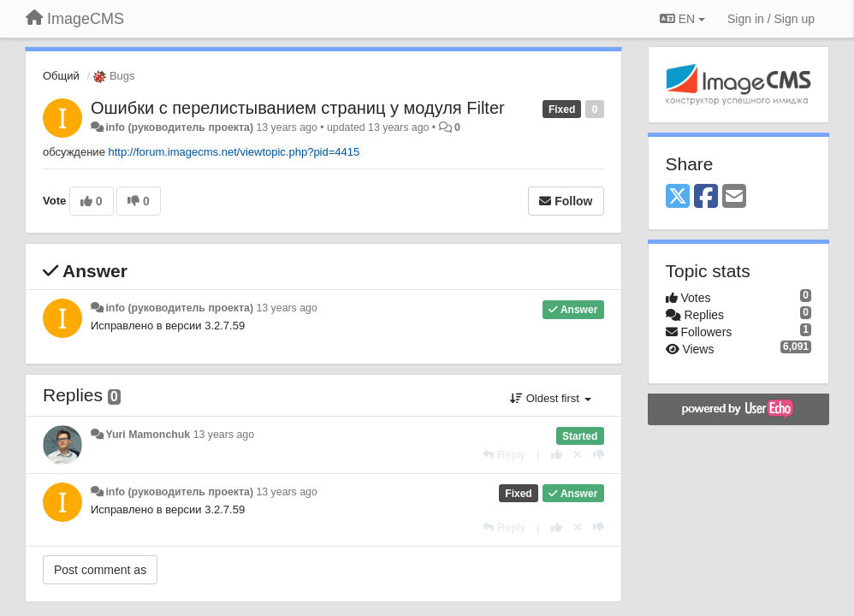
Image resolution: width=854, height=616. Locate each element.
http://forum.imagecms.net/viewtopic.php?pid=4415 (235, 152)
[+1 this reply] (557, 455)
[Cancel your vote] (578, 455)
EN (682, 19)
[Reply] (504, 455)
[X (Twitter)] (678, 197)
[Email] (734, 197)
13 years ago (286, 308)
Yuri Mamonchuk (148, 435)
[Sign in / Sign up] (771, 19)
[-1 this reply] (599, 455)
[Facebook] (706, 197)
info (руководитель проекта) (179, 127)
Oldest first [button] (550, 398)
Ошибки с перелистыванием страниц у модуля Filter (298, 108)
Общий (61, 76)
